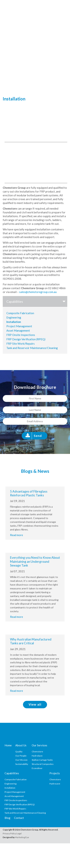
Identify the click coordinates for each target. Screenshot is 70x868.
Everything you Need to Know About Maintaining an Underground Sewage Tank (35, 561)
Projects (55, 773)
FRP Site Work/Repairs (21, 344)
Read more (16, 535)
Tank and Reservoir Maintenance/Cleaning (32, 348)
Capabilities (37, 301)
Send (38, 436)
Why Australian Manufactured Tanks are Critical (31, 641)
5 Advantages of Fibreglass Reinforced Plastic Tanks (29, 493)
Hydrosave (55, 784)
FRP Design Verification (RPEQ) (26, 339)
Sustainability (22, 764)
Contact (19, 818)
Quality (19, 752)
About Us (21, 745)
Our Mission (21, 760)
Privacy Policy (9, 833)
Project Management (19, 326)
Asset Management (18, 330)
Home (8, 745)
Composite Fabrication (20, 313)
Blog (7, 818)
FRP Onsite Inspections (21, 335)
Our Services (39, 745)
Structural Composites (43, 764)
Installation (14, 322)
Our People (21, 756)
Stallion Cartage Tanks (42, 760)
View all (35, 705)
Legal (19, 833)
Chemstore (37, 752)
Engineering (14, 317)
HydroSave (37, 756)
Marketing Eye (22, 837)
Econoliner (37, 768)
